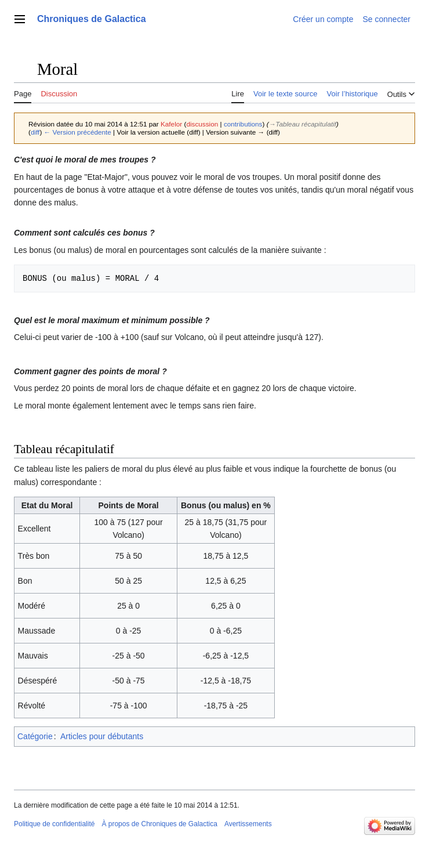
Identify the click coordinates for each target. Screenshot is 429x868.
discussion (202, 124)
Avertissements (248, 824)
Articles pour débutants (102, 736)
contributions (243, 124)
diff (35, 132)
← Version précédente (78, 132)
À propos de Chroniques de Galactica (159, 824)
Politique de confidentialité (54, 824)
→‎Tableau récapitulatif (303, 124)
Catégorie (35, 736)
